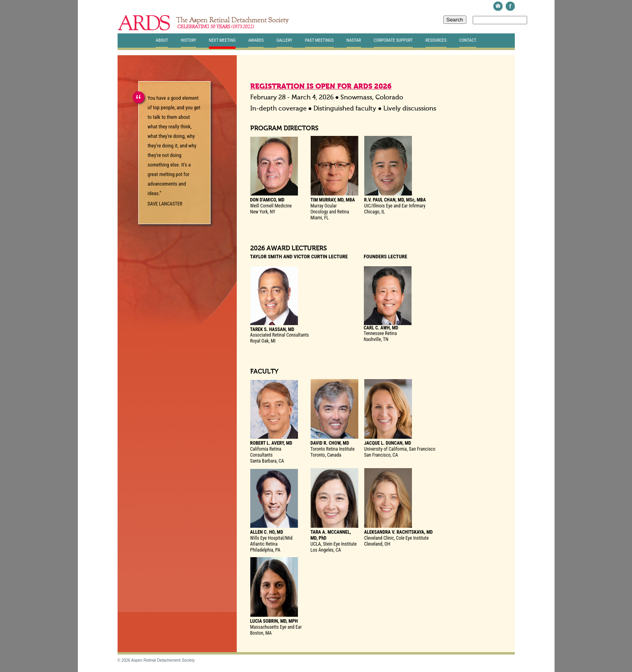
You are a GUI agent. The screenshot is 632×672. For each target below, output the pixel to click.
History (188, 40)
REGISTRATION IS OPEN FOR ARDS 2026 (321, 87)
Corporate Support (393, 40)
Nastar (354, 40)
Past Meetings (319, 40)
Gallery (284, 40)
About (162, 40)
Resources (436, 40)
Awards (256, 40)
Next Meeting (222, 40)
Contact (468, 40)
